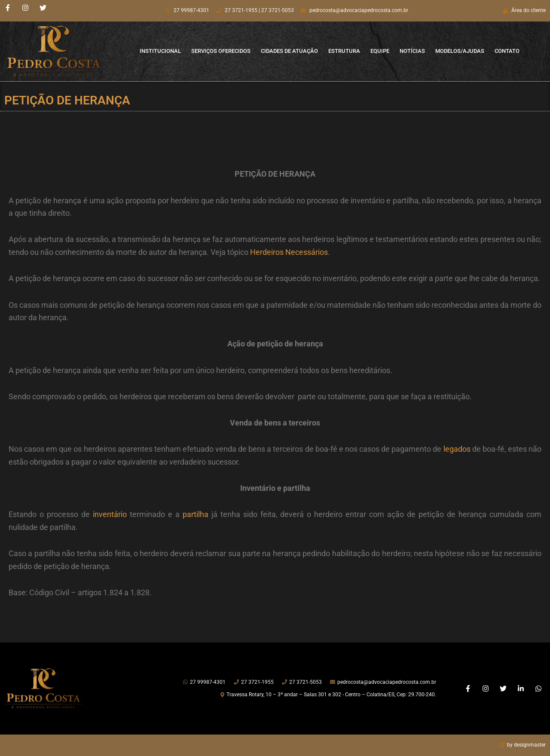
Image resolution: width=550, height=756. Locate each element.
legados (457, 449)
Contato (507, 51)
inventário (110, 514)
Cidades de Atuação (289, 51)
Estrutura (344, 51)
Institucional (160, 51)
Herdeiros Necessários (289, 252)
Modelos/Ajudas (460, 51)
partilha (196, 514)
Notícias (412, 51)
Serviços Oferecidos (221, 51)
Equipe (380, 51)
